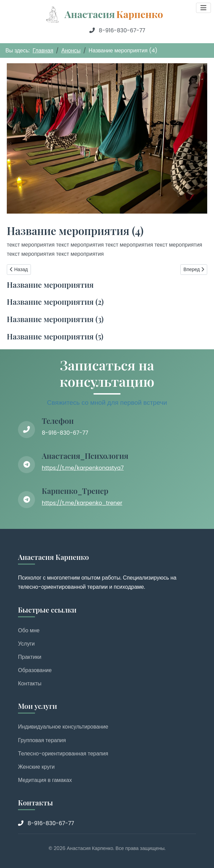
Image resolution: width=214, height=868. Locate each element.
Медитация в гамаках (45, 780)
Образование (35, 670)
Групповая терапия (42, 740)
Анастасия (114, 14)
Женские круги (36, 767)
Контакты (30, 683)
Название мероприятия (50, 285)
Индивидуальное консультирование (63, 727)
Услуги (26, 644)
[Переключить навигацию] (203, 8)
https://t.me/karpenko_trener (82, 503)
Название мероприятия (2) (55, 302)
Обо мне (29, 630)
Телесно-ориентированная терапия (63, 754)
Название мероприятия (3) (55, 319)
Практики (30, 657)
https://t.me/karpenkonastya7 (83, 468)
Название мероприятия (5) (55, 336)
